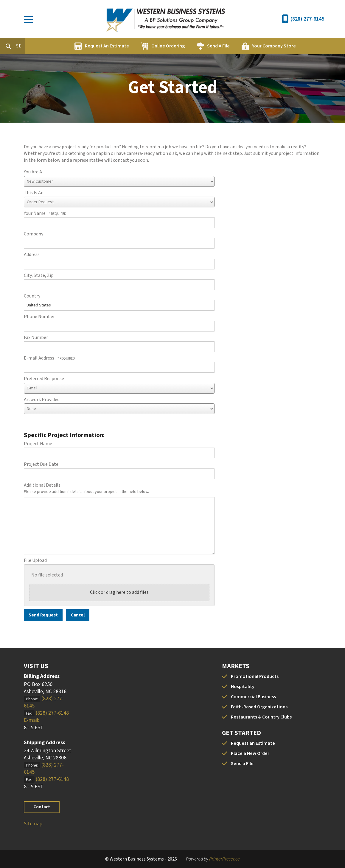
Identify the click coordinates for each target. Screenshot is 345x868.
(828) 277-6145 (307, 19)
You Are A (33, 172)
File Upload (35, 560)
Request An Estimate (132, 46)
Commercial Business (253, 697)
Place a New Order (250, 753)
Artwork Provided (42, 400)
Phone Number (39, 317)
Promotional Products (255, 676)
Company (34, 234)
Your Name (35, 213)
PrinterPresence (224, 859)
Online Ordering (193, 46)
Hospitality (243, 687)
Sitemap (33, 824)
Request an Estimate (253, 743)
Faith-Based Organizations (259, 707)
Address (32, 255)
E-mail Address (39, 358)
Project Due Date (41, 464)
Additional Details (42, 485)
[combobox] (46, 46)
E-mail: (32, 720)
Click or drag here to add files (119, 592)
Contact (42, 807)
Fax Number (36, 337)
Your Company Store (299, 46)
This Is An (34, 193)
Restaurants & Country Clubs (261, 717)
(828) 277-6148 (52, 713)
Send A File (244, 46)
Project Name (38, 444)
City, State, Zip (39, 275)
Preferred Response (44, 379)
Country (32, 296)
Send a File (242, 764)
